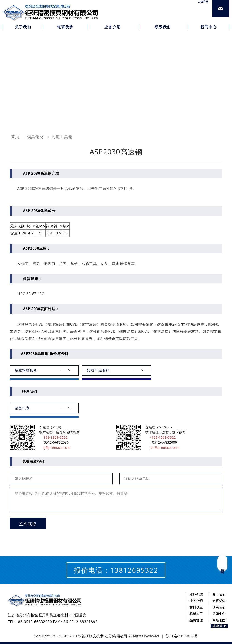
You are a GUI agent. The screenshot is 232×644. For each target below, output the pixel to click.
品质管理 (196, 620)
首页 (15, 137)
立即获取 (28, 524)
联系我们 (219, 607)
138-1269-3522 (53, 437)
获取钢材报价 (26, 370)
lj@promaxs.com (55, 447)
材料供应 (196, 607)
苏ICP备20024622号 (182, 636)
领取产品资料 (98, 370)
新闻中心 (219, 614)
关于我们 (219, 594)
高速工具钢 (62, 137)
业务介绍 (196, 594)
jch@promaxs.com (162, 447)
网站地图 (219, 620)
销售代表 (22, 408)
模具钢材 (35, 137)
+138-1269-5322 (161, 437)
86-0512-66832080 (35, 622)
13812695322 (134, 570)
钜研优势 (219, 601)
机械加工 (196, 614)
